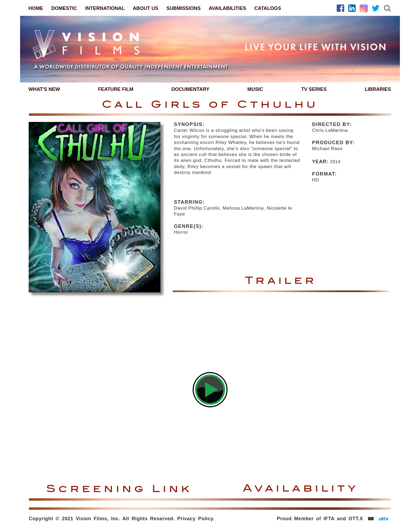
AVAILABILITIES (227, 8)
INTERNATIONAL (105, 8)
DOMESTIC (64, 8)
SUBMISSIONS (183, 8)
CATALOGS (268, 8)
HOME (36, 8)
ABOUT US (146, 8)
